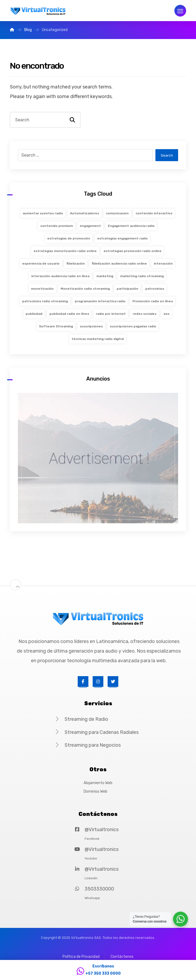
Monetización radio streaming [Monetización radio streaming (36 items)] (85, 289)
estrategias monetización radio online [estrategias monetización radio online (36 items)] (65, 251)
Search (167, 155)
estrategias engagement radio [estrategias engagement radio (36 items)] (122, 238)
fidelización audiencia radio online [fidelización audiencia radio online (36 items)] (119, 264)
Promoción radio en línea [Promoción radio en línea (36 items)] (153, 301)
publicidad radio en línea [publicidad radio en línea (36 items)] (69, 314)
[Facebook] (83, 681)
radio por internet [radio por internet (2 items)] (111, 314)
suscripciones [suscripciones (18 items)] (91, 326)
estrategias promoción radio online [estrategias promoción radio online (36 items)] (133, 251)
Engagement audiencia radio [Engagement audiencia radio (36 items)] (131, 226)
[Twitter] (113, 681)
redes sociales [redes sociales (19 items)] (145, 314)
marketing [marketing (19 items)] (105, 276)
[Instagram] (98, 681)
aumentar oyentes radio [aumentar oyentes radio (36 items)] (43, 213)
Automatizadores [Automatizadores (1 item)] (85, 213)
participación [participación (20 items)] (128, 289)
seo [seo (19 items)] (166, 314)
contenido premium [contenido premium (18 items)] (57, 226)
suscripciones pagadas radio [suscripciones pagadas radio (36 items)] (133, 326)
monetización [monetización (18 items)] (42, 289)
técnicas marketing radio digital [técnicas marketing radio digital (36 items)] (98, 339)
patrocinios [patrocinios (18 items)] (155, 289)
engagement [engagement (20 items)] (90, 226)
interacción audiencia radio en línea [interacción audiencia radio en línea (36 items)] (60, 276)
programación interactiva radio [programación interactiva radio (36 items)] (100, 301)
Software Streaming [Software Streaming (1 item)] (56, 326)
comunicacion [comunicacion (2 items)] (117, 213)
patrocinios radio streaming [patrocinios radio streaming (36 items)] (45, 301)
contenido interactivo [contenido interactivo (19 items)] (154, 213)
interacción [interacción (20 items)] (163, 264)
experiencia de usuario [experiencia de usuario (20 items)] (41, 264)
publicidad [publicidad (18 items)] (34, 314)
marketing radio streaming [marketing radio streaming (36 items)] (142, 276)
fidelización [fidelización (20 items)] (76, 264)
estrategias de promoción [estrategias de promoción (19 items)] (69, 238)
